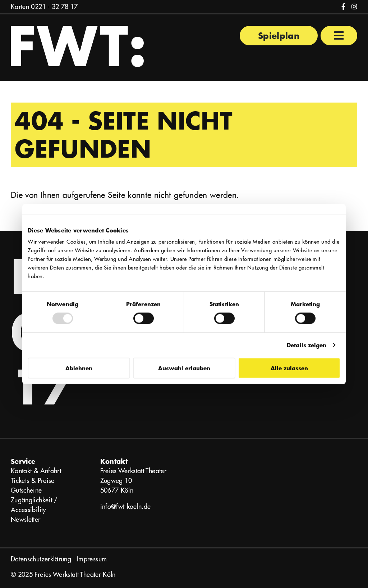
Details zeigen (307, 345)
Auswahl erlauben (184, 368)
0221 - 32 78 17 (54, 7)
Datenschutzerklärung (41, 559)
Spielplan (279, 35)
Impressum (92, 559)
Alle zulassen (289, 368)
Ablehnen (79, 368)
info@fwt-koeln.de (126, 506)
